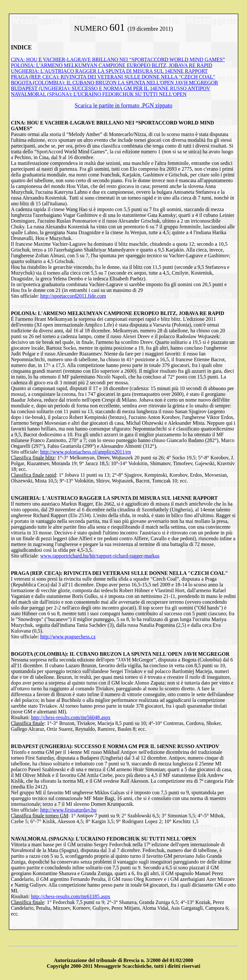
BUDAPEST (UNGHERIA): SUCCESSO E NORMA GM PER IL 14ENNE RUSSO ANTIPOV (111, 88)
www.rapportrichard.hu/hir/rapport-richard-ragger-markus (100, 556)
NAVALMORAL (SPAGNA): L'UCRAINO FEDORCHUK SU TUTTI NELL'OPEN (99, 94)
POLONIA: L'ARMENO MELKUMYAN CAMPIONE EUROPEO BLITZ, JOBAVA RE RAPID (112, 65)
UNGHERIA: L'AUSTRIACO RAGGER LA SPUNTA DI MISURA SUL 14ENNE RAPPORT (109, 71)
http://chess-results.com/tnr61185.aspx (70, 896)
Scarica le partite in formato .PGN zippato (123, 106)
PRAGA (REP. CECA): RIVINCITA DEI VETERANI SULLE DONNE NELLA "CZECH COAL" (113, 77)
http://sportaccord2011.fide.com (73, 296)
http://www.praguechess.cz (68, 637)
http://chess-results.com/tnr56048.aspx (71, 717)
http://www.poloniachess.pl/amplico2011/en (86, 452)
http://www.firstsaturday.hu (68, 810)
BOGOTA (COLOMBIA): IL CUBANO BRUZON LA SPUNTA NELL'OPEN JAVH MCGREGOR (114, 83)
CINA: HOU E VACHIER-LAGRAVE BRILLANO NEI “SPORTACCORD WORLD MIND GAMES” (118, 60)
